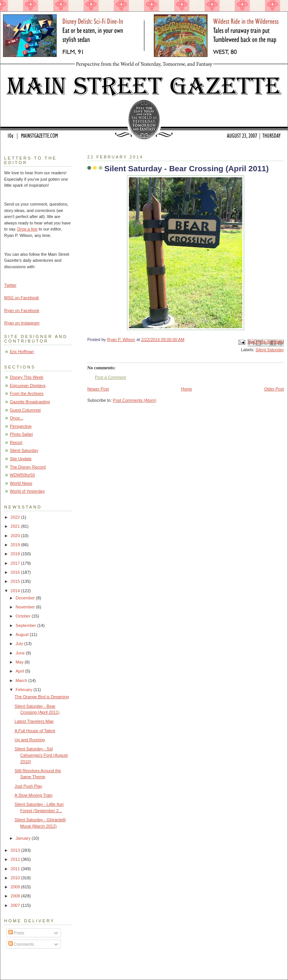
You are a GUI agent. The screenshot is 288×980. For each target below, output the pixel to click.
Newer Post (98, 389)
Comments (21, 944)
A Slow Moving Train (34, 795)
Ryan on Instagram (22, 323)
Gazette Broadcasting (30, 402)
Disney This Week (27, 377)
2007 (16, 905)
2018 (16, 554)
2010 (16, 878)
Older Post (274, 389)
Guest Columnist (25, 410)
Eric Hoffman (22, 352)
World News (21, 483)
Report (16, 442)
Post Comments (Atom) (135, 400)
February (24, 690)
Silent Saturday (270, 350)
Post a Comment (110, 377)
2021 (16, 526)
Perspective (21, 426)
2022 (16, 517)
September (26, 625)
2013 (16, 850)
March (22, 680)
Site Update (21, 459)
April (20, 671)
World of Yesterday (27, 491)
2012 (16, 859)
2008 (16, 896)
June (21, 653)
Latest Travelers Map (34, 721)
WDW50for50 (22, 475)
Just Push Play (29, 786)
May (20, 662)
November (26, 607)
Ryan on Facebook (22, 310)
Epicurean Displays (28, 386)
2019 (16, 545)
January (23, 838)
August (22, 634)
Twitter (10, 285)
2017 (16, 563)
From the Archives (27, 393)
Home (187, 389)
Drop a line (27, 229)
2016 (16, 572)
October (23, 616)
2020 (16, 536)
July (20, 644)
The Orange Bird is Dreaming (42, 697)
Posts (16, 933)
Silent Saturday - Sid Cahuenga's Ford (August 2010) (41, 755)
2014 (16, 591)
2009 (16, 887)
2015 (16, 581)
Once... (17, 418)
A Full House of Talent (35, 731)
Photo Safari (21, 434)
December (26, 598)
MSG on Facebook (22, 298)
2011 (16, 869)
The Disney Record (28, 467)
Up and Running (30, 740)
